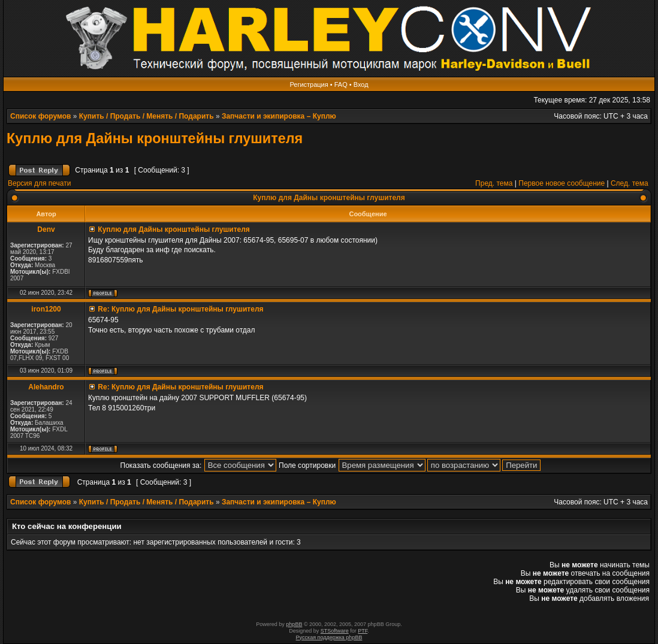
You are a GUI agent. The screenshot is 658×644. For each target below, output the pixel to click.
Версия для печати (39, 183)
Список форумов (40, 116)
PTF (363, 631)
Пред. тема (494, 183)
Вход (361, 84)
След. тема (630, 183)
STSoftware (335, 631)
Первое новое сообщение (562, 183)
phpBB (294, 624)
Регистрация (309, 84)
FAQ (341, 84)
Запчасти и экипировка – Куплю (279, 116)
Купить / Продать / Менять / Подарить (147, 116)
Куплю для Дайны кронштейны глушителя (155, 138)
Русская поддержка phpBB (329, 637)
